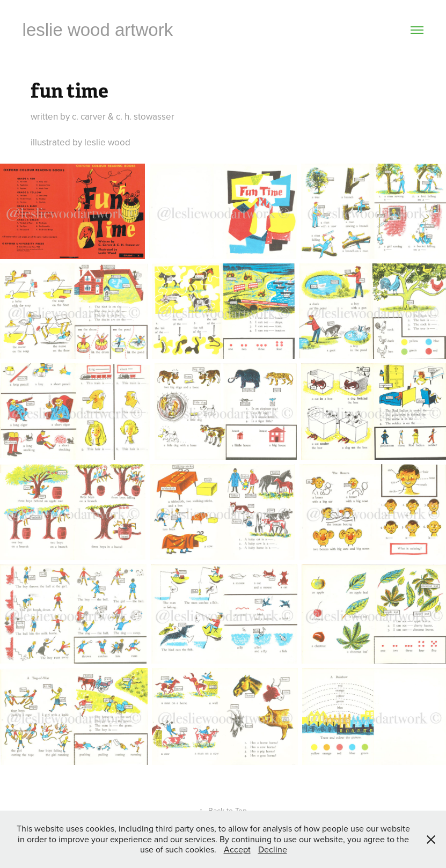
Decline (273, 849)
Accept (237, 849)
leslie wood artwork (98, 30)
